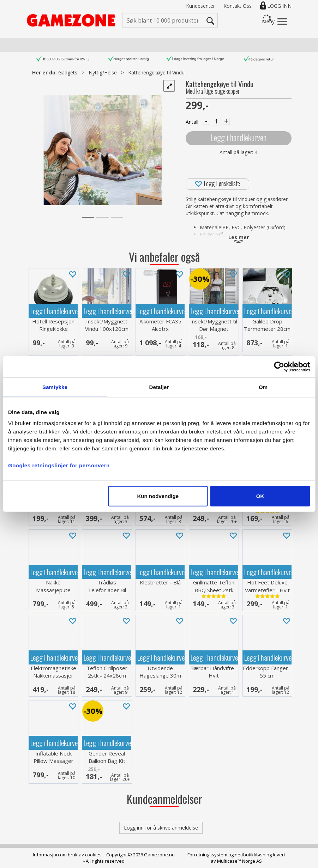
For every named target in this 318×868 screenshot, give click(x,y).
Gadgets (68, 72)
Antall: (193, 122)
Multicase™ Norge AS (239, 861)
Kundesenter (200, 6)
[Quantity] (216, 121)
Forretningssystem (207, 855)
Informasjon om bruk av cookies (67, 855)
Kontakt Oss (238, 6)
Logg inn (279, 6)
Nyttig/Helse (103, 72)
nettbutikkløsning (253, 855)
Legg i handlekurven (239, 137)
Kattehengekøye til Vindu (156, 72)
